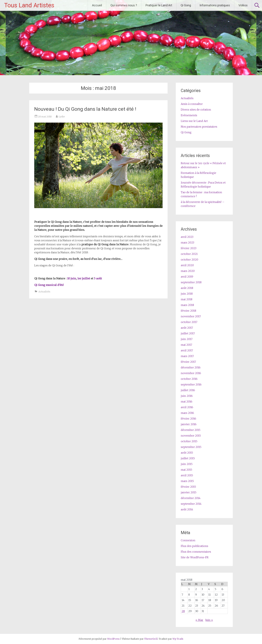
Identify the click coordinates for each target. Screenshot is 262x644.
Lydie (62, 117)
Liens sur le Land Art (194, 121)
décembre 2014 (191, 498)
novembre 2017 (191, 316)
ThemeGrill (151, 639)
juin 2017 (187, 339)
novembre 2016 (191, 373)
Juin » (209, 620)
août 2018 (187, 288)
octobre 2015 (189, 441)
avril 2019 (187, 277)
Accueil (97, 5)
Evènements (189, 115)
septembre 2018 (191, 282)
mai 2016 (187, 401)
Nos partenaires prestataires (199, 127)
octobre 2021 (189, 254)
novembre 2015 (191, 436)
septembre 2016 (191, 384)
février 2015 (188, 487)
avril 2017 (187, 350)
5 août (98, 278)
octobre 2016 (189, 379)
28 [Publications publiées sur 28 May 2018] (183, 611)
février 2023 (189, 248)
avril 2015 (187, 475)
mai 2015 (186, 470)
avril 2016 (187, 407)
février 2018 (188, 311)
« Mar (199, 620)
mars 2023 (187, 243)
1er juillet (84, 278)
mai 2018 (187, 299)
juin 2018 (187, 294)
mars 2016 (187, 413)
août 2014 (187, 509)
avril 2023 (187, 237)
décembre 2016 (191, 367)
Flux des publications (194, 546)
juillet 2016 (188, 390)
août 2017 (187, 328)
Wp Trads (178, 639)
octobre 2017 (189, 322)
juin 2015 (187, 464)
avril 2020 (187, 265)
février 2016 (188, 419)
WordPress (113, 639)
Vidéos (243, 5)
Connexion (188, 540)
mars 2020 (188, 271)
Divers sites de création (196, 110)
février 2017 (188, 362)
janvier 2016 (189, 424)
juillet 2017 (188, 333)
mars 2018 (187, 305)
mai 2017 (186, 345)
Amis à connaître (192, 104)
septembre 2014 (191, 504)
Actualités (44, 292)
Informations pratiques (215, 5)
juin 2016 (187, 396)
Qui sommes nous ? (124, 5)
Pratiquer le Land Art (159, 5)
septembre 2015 (191, 447)
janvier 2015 (189, 492)
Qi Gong (186, 5)
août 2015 (187, 453)
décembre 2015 (191, 430)
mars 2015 (187, 481)
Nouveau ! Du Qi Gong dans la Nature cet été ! (85, 109)
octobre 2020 (189, 260)
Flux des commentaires (196, 552)
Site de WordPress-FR (195, 557)
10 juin (72, 278)
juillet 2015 (188, 458)
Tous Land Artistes (29, 5)
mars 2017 (187, 356)
